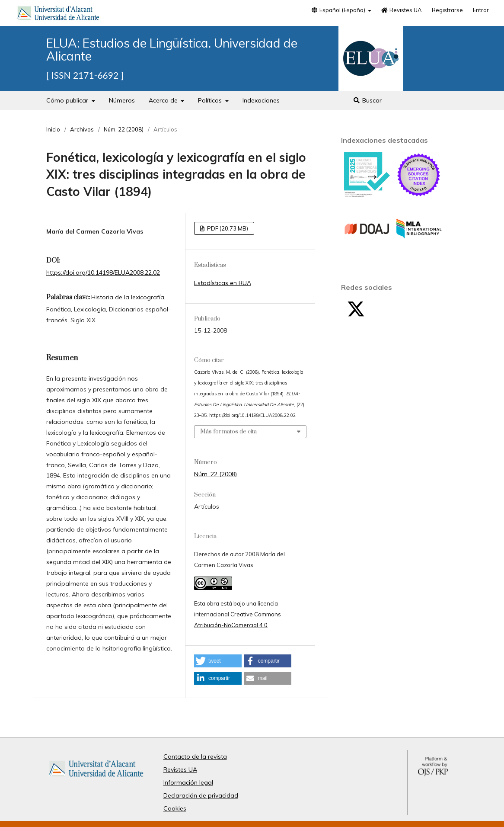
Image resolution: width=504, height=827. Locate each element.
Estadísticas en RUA (223, 283)
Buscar (368, 100)
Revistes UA (402, 10)
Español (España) (338, 10)
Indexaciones (261, 100)
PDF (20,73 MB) (227, 228)
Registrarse (447, 10)
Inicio (53, 129)
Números (122, 100)
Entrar (481, 10)
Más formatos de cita (228, 432)
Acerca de (164, 100)
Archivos (82, 129)
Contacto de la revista (195, 756)
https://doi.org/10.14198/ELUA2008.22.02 (103, 272)
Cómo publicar (68, 100)
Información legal (188, 782)
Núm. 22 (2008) (124, 129)
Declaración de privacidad (201, 795)
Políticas (211, 100)
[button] (218, 661)
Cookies (175, 808)
